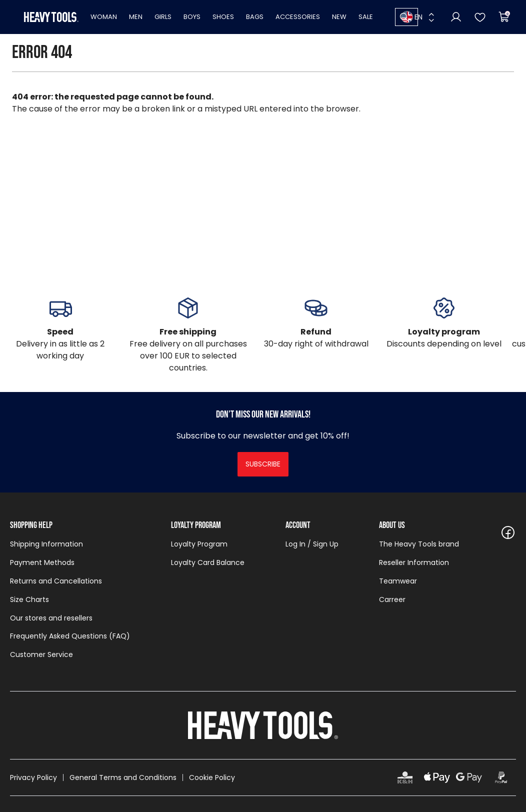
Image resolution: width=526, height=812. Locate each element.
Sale (366, 17)
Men (136, 17)
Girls (163, 17)
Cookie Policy (212, 777)
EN (412, 17)
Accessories (298, 17)
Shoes (223, 17)
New (339, 17)
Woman (104, 17)
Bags (255, 17)
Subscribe (263, 464)
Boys (192, 17)
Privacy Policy (33, 777)
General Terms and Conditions (123, 777)
